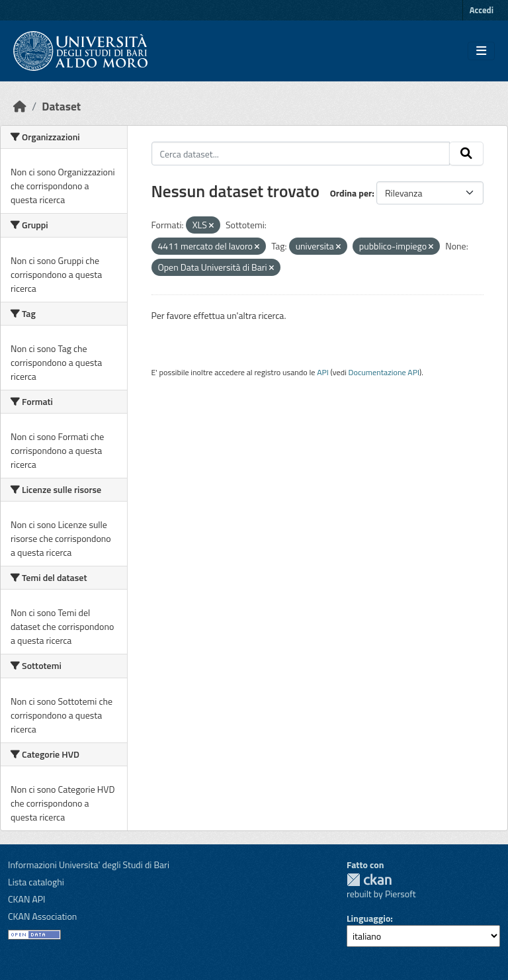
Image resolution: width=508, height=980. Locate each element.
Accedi (482, 10)
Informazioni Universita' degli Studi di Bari (89, 865)
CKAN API (27, 899)
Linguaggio (368, 918)
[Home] (20, 106)
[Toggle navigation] (481, 51)
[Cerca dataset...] (301, 154)
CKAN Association (42, 916)
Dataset (61, 106)
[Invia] (466, 154)
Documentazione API (384, 372)
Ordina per (351, 193)
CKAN (369, 880)
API (323, 372)
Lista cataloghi (36, 882)
